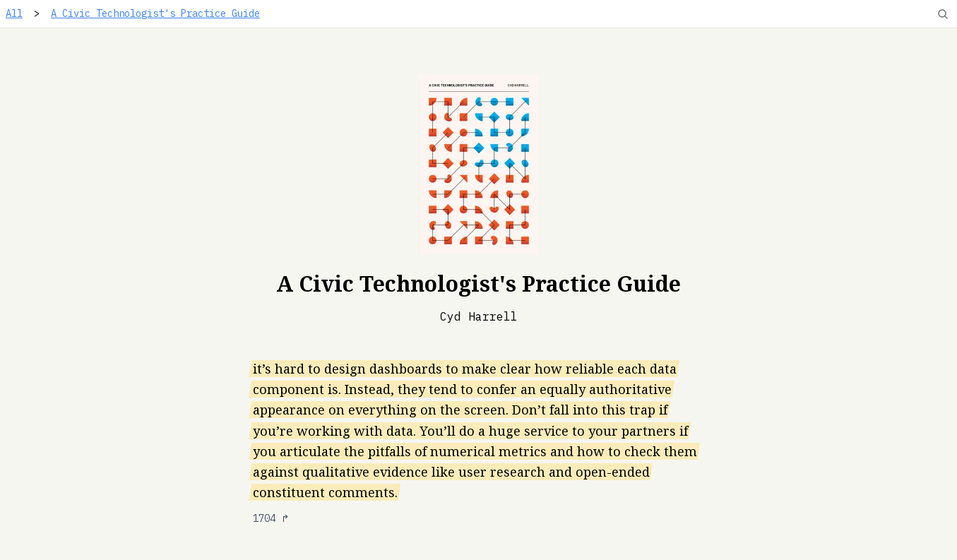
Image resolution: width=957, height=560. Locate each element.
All (14, 13)
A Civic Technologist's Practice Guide (155, 13)
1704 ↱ (271, 518)
